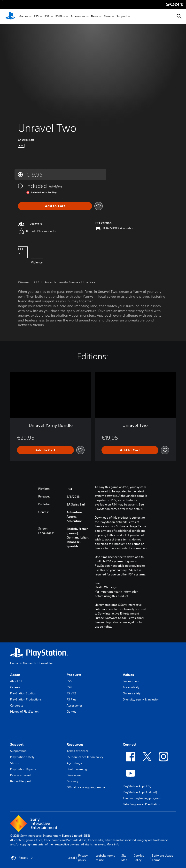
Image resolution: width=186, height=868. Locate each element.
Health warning (77, 769)
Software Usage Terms (163, 858)
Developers (74, 775)
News (94, 17)
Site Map (124, 858)
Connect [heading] (130, 744)
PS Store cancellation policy (85, 757)
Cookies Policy (139, 858)
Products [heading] (74, 675)
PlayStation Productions (26, 699)
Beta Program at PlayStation (141, 804)
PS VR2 (71, 693)
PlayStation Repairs (23, 769)
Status (14, 763)
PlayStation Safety (22, 757)
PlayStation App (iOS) (137, 786)
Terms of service (78, 751)
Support (122, 17)
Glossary (72, 781)
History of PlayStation (24, 712)
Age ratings (74, 763)
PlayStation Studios (23, 693)
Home (14, 663)
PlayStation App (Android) (140, 792)
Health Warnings (106, 587)
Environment (131, 681)
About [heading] (15, 675)
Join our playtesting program (142, 798)
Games (24, 17)
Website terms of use (105, 858)
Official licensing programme (86, 787)
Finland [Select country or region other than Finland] (22, 858)
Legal (71, 858)
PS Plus (60, 17)
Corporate (17, 705)
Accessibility (131, 687)
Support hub (18, 751)
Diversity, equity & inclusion (141, 699)
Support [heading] (17, 744)
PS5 (36, 17)
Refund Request (21, 781)
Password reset (20, 775)
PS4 (47, 17)
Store (107, 17)
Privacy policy (83, 858)
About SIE (16, 681)
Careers (15, 687)
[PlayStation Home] (10, 17)
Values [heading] (128, 675)
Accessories (78, 17)
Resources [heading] (75, 744)
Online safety (132, 693)
